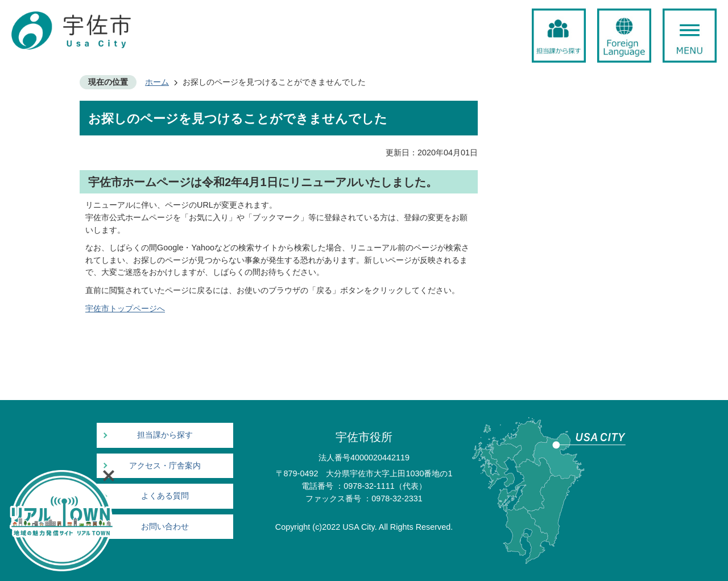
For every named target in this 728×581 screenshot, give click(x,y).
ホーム (157, 82)
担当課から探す (165, 435)
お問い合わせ (165, 527)
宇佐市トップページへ (125, 308)
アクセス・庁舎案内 (165, 466)
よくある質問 (165, 496)
